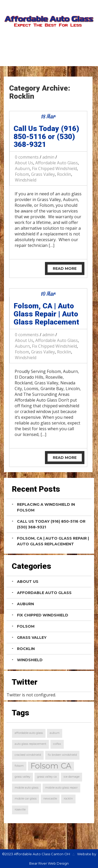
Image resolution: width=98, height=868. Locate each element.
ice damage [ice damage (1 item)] (71, 777)
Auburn (22, 168)
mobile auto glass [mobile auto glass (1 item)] (27, 788)
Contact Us (74, 58)
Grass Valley (43, 174)
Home (42, 58)
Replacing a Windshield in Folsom (46, 507)
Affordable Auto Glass (57, 163)
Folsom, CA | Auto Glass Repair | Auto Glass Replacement (46, 314)
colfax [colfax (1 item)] (57, 744)
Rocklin (64, 174)
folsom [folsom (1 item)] (19, 766)
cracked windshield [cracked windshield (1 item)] (28, 755)
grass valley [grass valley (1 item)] (22, 777)
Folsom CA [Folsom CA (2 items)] (51, 766)
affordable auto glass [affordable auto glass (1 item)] (29, 733)
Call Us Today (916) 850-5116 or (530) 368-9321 (46, 137)
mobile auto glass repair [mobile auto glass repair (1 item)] (61, 788)
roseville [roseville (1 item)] (20, 810)
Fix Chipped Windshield (54, 168)
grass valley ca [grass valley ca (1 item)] (47, 777)
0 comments (27, 157)
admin (48, 157)
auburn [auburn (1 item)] (55, 733)
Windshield (26, 180)
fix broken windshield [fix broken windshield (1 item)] (62, 755)
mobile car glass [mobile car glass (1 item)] (26, 799)
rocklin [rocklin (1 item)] (68, 799)
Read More (65, 268)
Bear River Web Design (49, 863)
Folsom (22, 174)
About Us (24, 163)
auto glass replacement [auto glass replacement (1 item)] (30, 744)
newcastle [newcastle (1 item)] (50, 799)
